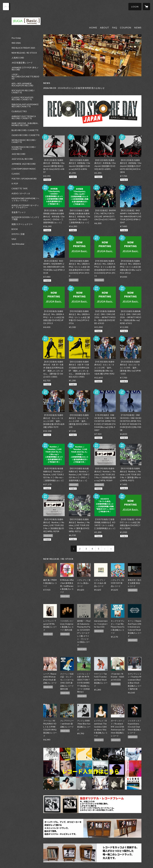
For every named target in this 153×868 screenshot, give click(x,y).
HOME (93, 27)
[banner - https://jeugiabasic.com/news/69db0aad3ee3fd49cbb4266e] (92, 111)
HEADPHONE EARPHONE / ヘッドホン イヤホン (25, 199)
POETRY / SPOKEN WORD (24, 179)
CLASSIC (16, 174)
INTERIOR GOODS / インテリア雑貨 (25, 218)
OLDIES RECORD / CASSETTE (26, 135)
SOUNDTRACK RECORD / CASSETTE (24, 148)
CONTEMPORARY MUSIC (24, 169)
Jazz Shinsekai (18, 244)
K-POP (15, 184)
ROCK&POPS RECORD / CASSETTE (23, 92)
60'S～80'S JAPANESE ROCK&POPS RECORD (22, 85)
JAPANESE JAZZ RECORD (24, 164)
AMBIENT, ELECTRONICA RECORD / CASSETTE (24, 117)
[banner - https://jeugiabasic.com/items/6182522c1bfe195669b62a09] (92, 828)
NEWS (138, 27)
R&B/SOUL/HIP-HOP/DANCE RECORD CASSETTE (25, 105)
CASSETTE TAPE (20, 189)
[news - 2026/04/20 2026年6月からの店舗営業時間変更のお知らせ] (92, 88)
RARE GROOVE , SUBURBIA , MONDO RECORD (25, 124)
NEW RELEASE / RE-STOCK (24, 53)
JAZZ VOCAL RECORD (22, 159)
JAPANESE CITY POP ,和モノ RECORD (25, 69)
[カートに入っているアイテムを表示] (146, 7)
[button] (135, 7)
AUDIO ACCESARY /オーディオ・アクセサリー (25, 206)
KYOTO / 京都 (18, 234)
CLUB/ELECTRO (19, 111)
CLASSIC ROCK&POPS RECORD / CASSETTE (22, 98)
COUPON (126, 27)
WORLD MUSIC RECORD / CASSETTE (24, 141)
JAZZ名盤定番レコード (22, 63)
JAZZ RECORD (18, 154)
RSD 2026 (16, 43)
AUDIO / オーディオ (21, 193)
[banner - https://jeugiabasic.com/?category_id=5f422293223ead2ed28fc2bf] (92, 853)
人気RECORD (18, 58)
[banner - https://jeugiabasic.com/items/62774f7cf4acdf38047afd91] (92, 804)
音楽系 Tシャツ (19, 212)
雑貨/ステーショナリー (22, 224)
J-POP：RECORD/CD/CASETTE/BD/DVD (25, 77)
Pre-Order (16, 38)
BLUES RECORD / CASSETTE (25, 130)
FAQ (115, 27)
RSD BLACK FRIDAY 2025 (23, 48)
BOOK (15, 229)
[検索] (7, 7)
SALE (14, 239)
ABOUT (105, 27)
